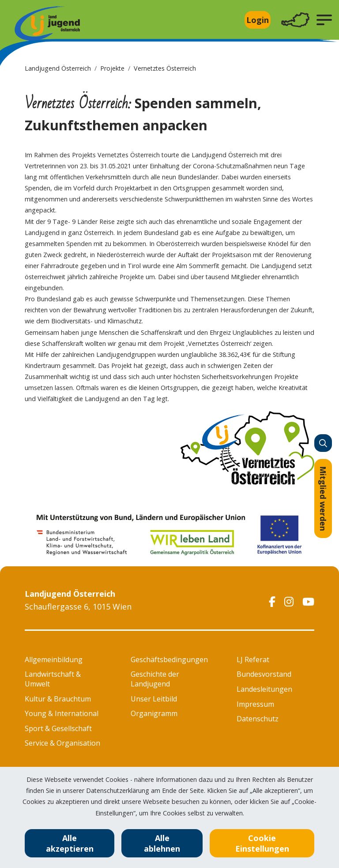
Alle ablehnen (162, 843)
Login (258, 20)
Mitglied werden (323, 498)
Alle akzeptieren (70, 843)
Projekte (112, 68)
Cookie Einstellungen (262, 843)
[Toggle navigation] (295, 20)
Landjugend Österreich (58, 68)
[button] (324, 20)
